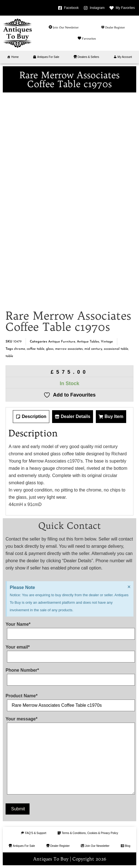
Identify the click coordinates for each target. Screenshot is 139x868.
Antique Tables (88, 342)
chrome (19, 349)
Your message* (69, 757)
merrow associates (69, 349)
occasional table (116, 349)
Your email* (69, 652)
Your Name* (69, 629)
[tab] (31, 417)
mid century (93, 349)
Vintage (107, 342)
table (9, 356)
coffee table (36, 349)
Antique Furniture (62, 342)
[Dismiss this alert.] (129, 587)
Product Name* (69, 701)
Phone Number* (69, 675)
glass (50, 349)
